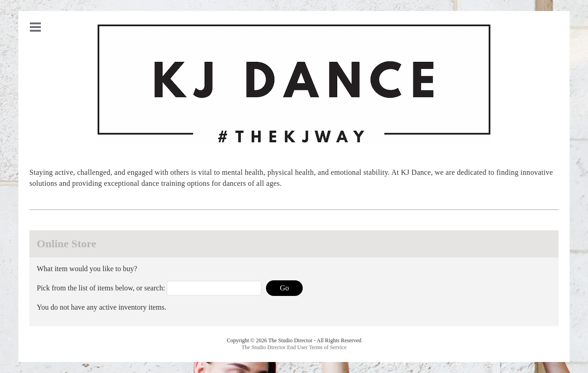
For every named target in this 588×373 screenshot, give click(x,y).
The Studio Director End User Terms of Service (294, 347)
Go (284, 288)
